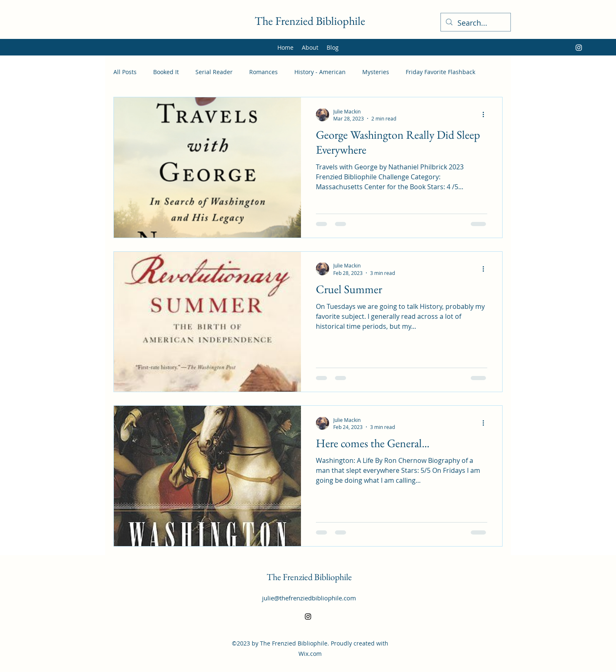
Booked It (166, 72)
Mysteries (376, 72)
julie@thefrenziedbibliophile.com (309, 598)
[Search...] (475, 23)
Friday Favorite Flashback (440, 72)
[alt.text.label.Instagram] (579, 48)
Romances (263, 72)
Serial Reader (214, 72)
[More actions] (486, 115)
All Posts (125, 72)
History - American (320, 72)
